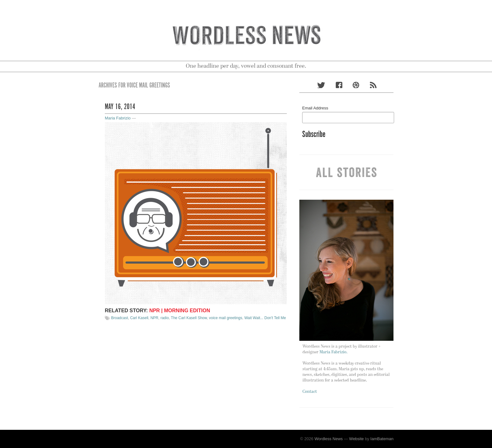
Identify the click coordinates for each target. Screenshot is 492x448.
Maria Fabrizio (118, 118)
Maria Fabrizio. (333, 352)
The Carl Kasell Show (189, 318)
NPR (154, 318)
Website (357, 439)
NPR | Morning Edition (180, 311)
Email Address (315, 108)
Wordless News (329, 439)
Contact (310, 392)
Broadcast (120, 318)
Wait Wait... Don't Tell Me (265, 318)
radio (165, 318)
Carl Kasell (139, 318)
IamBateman (382, 439)
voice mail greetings (226, 318)
